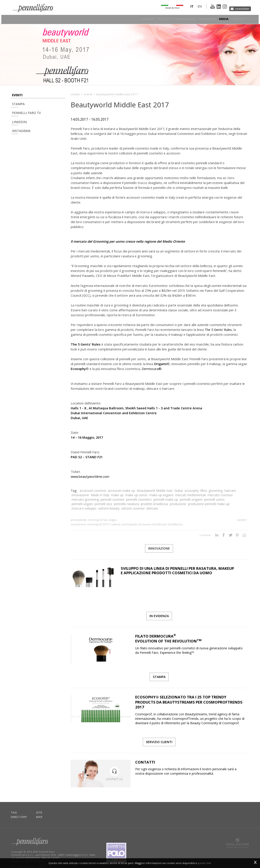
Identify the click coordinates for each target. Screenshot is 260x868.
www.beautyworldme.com (90, 476)
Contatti (239, 19)
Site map (45, 809)
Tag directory (22, 809)
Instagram (19, 139)
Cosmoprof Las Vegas (102, 520)
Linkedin (17, 128)
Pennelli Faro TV (23, 117)
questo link (204, 863)
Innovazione (181, 19)
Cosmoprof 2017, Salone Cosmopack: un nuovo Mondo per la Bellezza (135, 524)
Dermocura (205, 19)
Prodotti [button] (159, 19)
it (185, 7)
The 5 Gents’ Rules (218, 330)
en (192, 7)
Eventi (16, 95)
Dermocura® (152, 369)
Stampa (17, 106)
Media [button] (223, 19)
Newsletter (241, 7)
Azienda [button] (141, 19)
